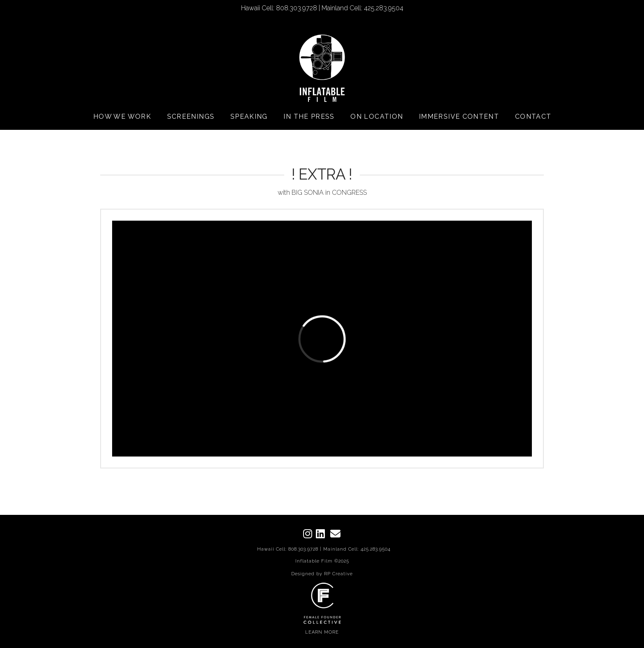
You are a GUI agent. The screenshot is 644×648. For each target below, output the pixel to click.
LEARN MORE (322, 632)
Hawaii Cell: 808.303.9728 (288, 549)
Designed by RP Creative (322, 574)
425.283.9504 (376, 549)
